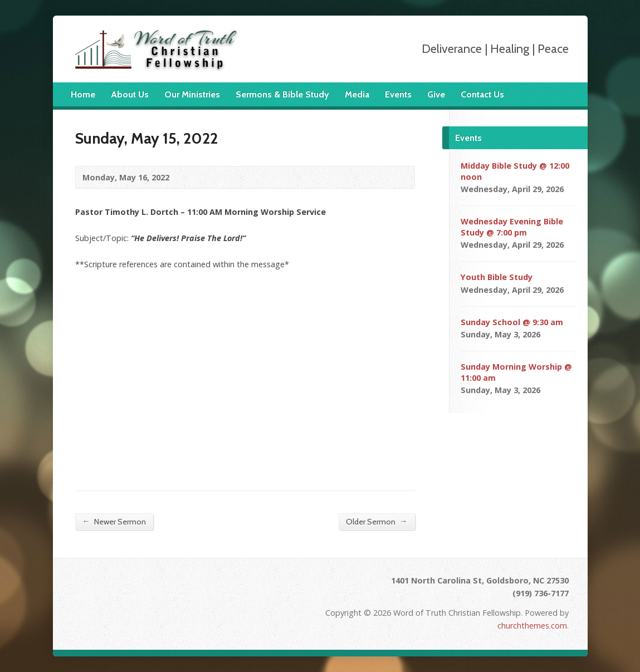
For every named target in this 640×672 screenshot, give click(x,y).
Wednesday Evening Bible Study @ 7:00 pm (512, 227)
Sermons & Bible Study (282, 94)
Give (436, 94)
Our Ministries (192, 94)
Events (398, 94)
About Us (130, 94)
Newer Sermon (114, 521)
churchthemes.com (532, 626)
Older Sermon (377, 521)
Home (83, 94)
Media (357, 94)
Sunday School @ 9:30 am (512, 322)
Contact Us (482, 94)
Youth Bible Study (497, 277)
